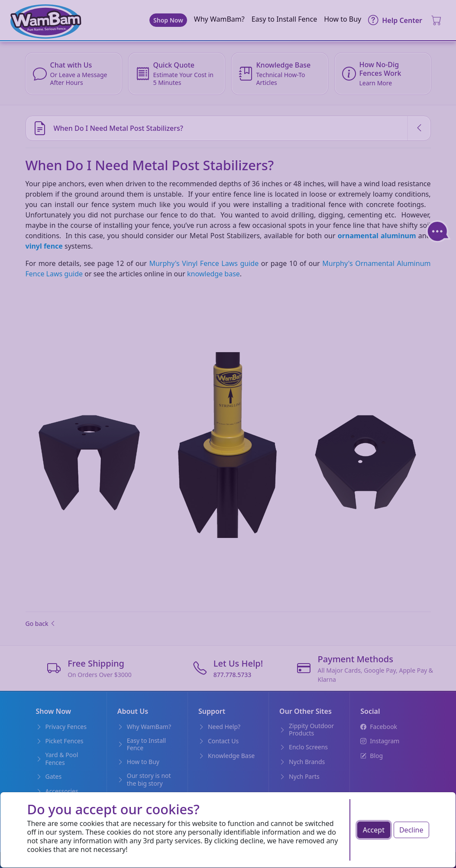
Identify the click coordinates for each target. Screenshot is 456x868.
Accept (374, 830)
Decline (411, 830)
